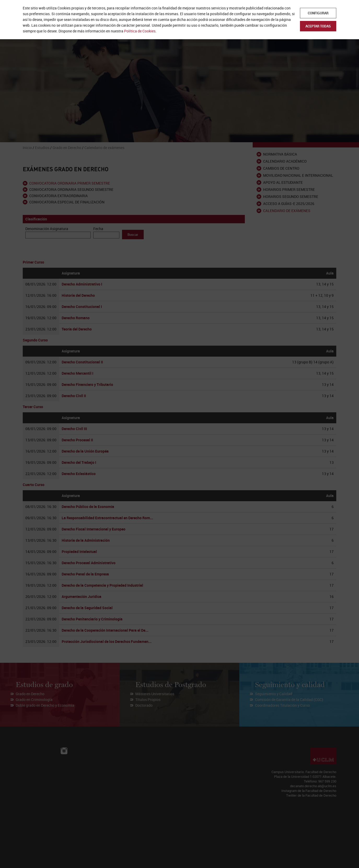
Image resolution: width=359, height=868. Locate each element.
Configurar (318, 13)
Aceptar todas (318, 26)
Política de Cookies (140, 31)
